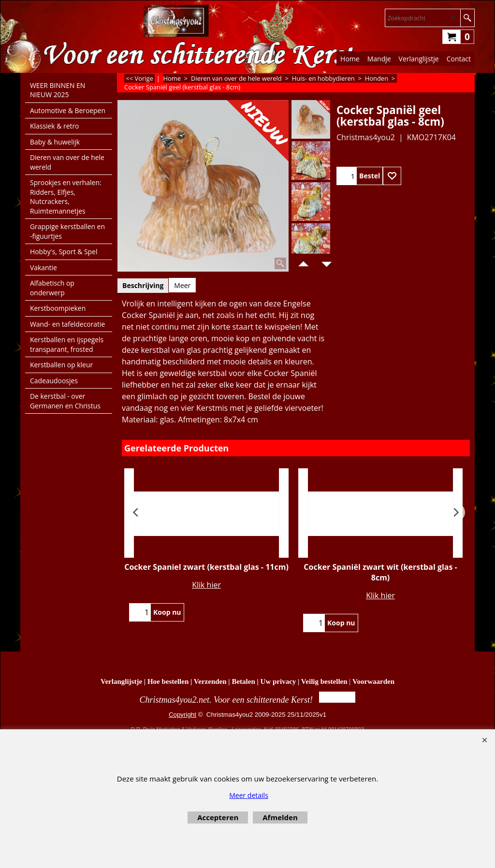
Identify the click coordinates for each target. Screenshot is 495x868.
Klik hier (206, 585)
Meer (182, 285)
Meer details (249, 795)
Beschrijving (143, 285)
